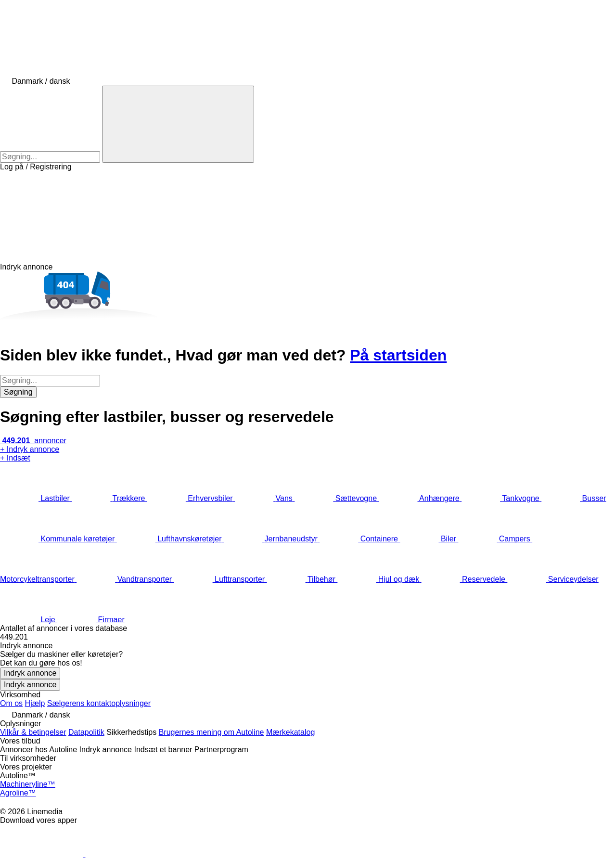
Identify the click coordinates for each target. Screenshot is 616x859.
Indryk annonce (30, 673)
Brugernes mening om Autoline (212, 732)
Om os (11, 703)
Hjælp (35, 703)
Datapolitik (86, 732)
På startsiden (398, 355)
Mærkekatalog (290, 732)
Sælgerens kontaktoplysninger (99, 703)
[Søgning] (178, 124)
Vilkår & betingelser (33, 732)
